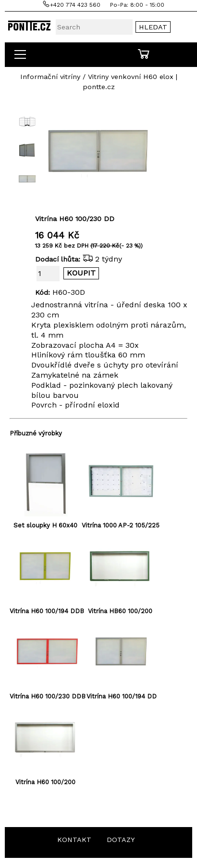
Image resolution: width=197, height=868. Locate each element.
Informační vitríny (50, 77)
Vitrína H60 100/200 (45, 782)
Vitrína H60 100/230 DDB (48, 696)
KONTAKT (74, 840)
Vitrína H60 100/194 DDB (47, 611)
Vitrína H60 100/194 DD (122, 696)
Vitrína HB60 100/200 (120, 611)
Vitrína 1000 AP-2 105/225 (121, 525)
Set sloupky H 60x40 (45, 525)
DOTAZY (121, 840)
